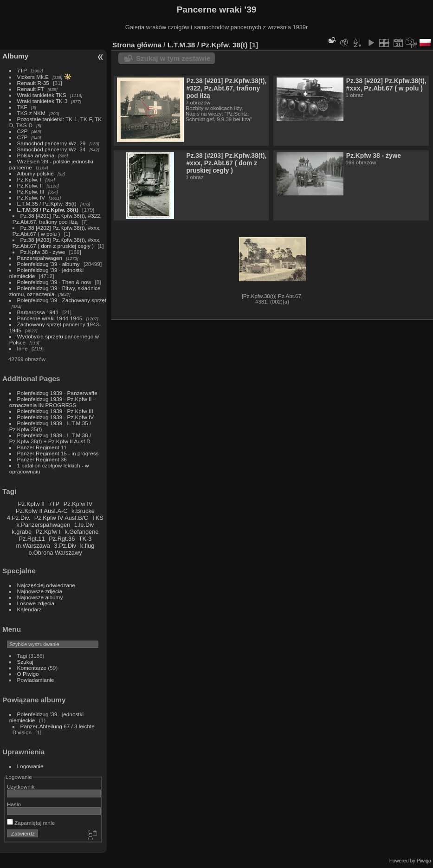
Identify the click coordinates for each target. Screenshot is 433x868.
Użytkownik (21, 787)
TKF (22, 107)
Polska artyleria (36, 155)
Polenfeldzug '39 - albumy (48, 264)
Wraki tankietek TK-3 (42, 101)
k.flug (87, 546)
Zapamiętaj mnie (31, 823)
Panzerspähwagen (40, 258)
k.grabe (22, 532)
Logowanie (30, 766)
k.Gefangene (81, 532)
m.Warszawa (33, 546)
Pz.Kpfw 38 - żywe (43, 252)
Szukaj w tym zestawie (173, 58)
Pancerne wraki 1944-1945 (50, 318)
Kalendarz (29, 609)
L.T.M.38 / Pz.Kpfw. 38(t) (48, 210)
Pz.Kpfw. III (31, 191)
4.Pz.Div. (19, 518)
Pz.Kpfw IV (78, 504)
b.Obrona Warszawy (55, 553)
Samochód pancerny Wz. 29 (52, 143)
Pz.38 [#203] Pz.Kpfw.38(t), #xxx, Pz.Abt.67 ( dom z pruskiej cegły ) (57, 243)
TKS (98, 518)
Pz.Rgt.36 (62, 539)
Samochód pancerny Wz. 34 (52, 149)
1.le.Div (84, 525)
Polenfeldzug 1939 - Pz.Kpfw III (55, 411)
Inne (23, 348)
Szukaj (25, 662)
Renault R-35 (33, 83)
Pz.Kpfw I (48, 532)
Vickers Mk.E (33, 77)
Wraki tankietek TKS (42, 95)
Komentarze (32, 668)
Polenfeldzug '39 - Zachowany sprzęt (62, 300)
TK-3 (85, 539)
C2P (23, 131)
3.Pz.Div (65, 546)
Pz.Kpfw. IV (31, 198)
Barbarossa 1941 (38, 312)
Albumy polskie (36, 173)
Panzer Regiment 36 (42, 459)
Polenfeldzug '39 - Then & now (54, 282)
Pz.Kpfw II (31, 504)
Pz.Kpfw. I (29, 179)
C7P (23, 137)
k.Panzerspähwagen (43, 525)
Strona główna (137, 45)
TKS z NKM (31, 113)
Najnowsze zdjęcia (40, 591)
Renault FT (31, 89)
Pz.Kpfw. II (30, 185)
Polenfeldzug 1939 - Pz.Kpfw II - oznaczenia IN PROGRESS (52, 402)
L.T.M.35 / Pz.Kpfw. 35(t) (47, 204)
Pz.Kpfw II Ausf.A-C (42, 511)
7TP (22, 70)
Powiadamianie (36, 680)
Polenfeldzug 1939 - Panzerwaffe (57, 393)
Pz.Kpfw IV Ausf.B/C (61, 518)
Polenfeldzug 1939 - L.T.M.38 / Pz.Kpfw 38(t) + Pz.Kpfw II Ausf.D (50, 438)
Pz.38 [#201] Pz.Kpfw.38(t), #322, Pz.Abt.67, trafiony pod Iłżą (57, 219)
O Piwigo (28, 674)
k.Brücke (83, 511)
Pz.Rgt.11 (32, 539)
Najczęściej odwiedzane (46, 585)
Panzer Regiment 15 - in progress (58, 453)
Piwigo (424, 861)
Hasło (14, 804)
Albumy (15, 56)
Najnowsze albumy (40, 597)
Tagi (22, 656)
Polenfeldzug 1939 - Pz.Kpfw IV (55, 417)
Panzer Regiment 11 (42, 447)
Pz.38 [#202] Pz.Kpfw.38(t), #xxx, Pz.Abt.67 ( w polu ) (57, 231)
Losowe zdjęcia (36, 603)
